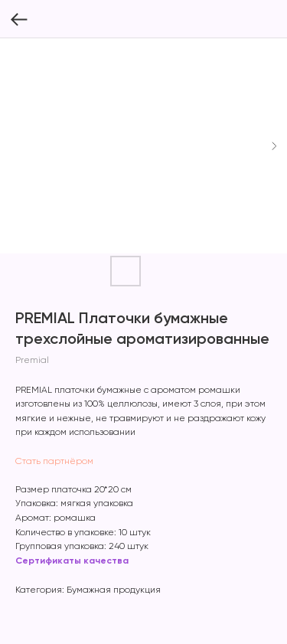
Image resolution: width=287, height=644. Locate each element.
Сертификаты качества (72, 561)
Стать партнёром (54, 462)
